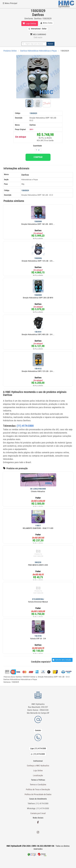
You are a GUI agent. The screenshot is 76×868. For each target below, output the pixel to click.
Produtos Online (10, 51)
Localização (38, 775)
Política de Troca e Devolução (38, 789)
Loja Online (38, 771)
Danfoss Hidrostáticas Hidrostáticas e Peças (39, 51)
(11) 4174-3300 (25, 426)
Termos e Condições (38, 785)
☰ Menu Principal (10, 3)
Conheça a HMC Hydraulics (38, 766)
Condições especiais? (41, 662)
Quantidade (37, 146)
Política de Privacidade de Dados (38, 794)
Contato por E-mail (38, 813)
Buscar (51, 44)
